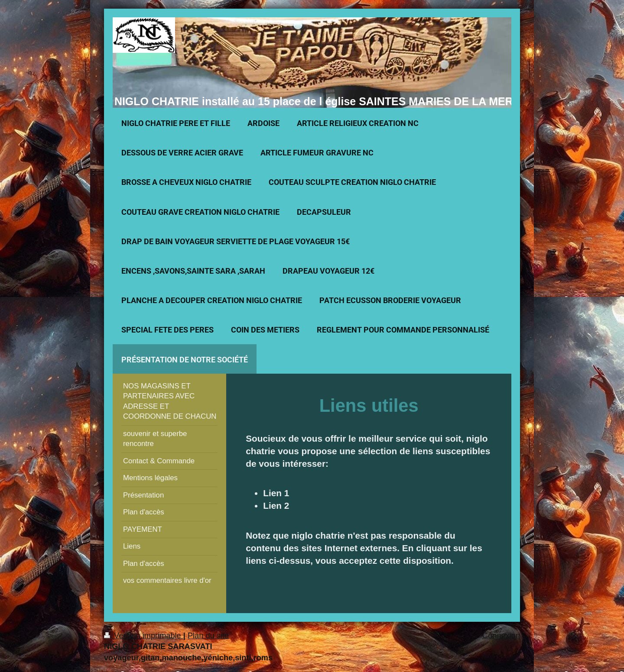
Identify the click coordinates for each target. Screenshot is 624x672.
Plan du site (208, 636)
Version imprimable (144, 636)
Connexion (501, 636)
